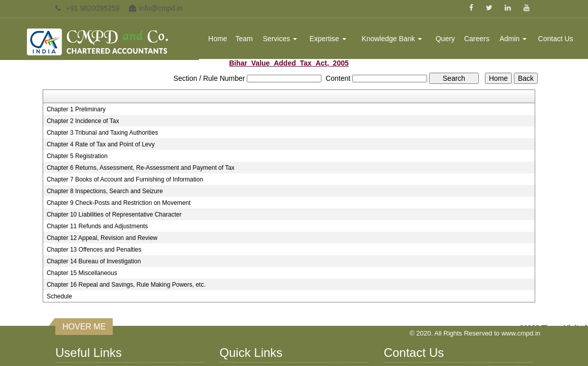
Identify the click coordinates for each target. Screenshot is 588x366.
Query (445, 39)
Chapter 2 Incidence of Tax (83, 121)
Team (244, 39)
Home (218, 39)
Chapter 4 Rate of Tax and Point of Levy (101, 144)
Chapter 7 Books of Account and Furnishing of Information (125, 179)
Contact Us (556, 39)
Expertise (328, 39)
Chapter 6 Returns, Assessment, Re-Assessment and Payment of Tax (141, 168)
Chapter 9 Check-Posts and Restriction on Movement (119, 203)
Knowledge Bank (392, 39)
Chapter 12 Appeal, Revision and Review (102, 238)
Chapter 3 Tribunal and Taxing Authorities (102, 133)
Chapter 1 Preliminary (76, 109)
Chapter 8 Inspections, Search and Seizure (105, 191)
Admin (513, 39)
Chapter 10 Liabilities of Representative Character (114, 215)
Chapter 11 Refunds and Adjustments (97, 226)
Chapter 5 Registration (77, 156)
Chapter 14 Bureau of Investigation (94, 261)
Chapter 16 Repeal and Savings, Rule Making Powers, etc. (126, 285)
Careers (477, 39)
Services (280, 39)
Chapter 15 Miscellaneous (82, 273)
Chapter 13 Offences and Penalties (94, 250)
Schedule (59, 296)
